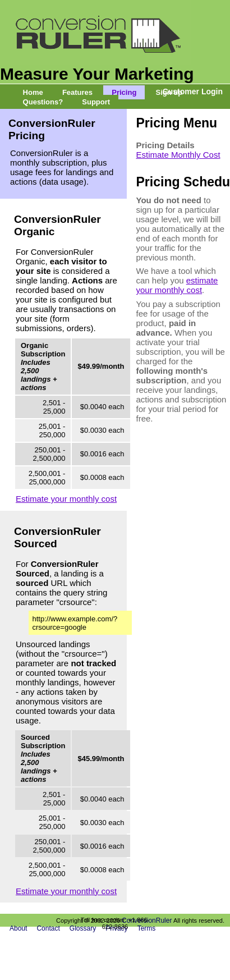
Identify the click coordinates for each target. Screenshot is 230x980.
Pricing (124, 92)
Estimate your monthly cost (66, 499)
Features (77, 92)
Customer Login (193, 91)
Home (33, 92)
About (18, 928)
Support (96, 102)
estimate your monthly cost (177, 285)
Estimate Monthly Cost (178, 155)
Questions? (43, 102)
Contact (48, 928)
